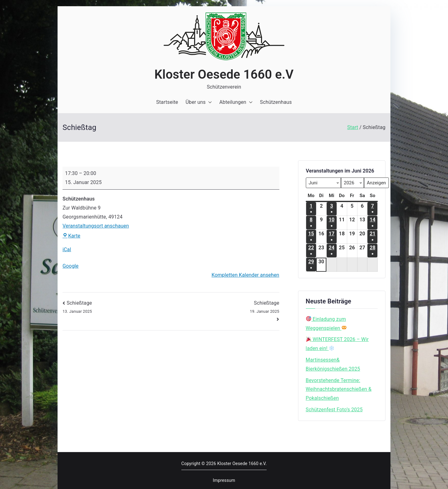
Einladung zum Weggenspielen (326, 324)
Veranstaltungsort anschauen (96, 226)
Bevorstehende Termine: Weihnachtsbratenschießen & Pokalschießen (339, 389)
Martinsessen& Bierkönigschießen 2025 (333, 364)
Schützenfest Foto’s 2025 (334, 410)
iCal (67, 249)
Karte (71, 236)
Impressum (224, 480)
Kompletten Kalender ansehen (245, 275)
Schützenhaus (276, 102)
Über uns (198, 102)
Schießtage (226, 307)
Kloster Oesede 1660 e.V (224, 74)
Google (70, 266)
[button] (209, 102)
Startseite (167, 102)
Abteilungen (236, 102)
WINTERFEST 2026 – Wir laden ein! (337, 344)
